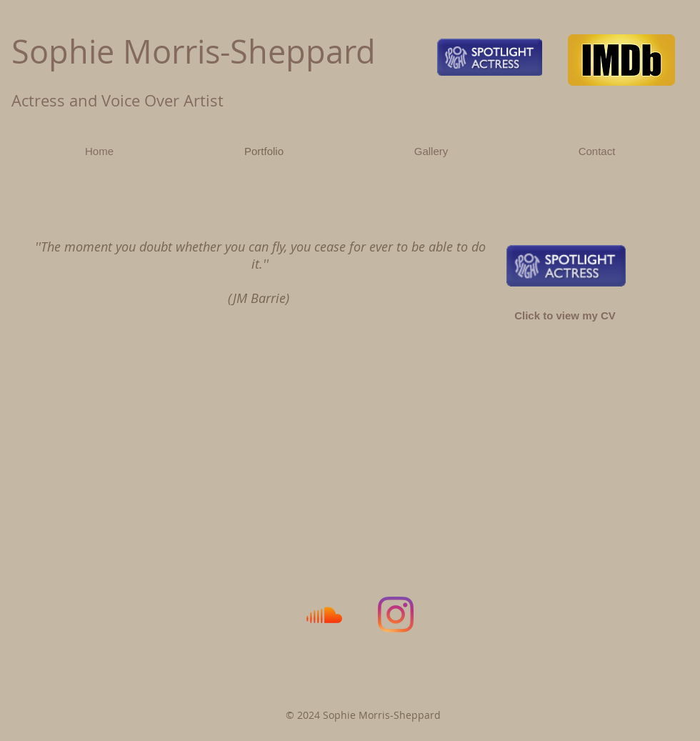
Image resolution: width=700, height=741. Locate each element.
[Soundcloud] (324, 615)
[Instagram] (396, 615)
